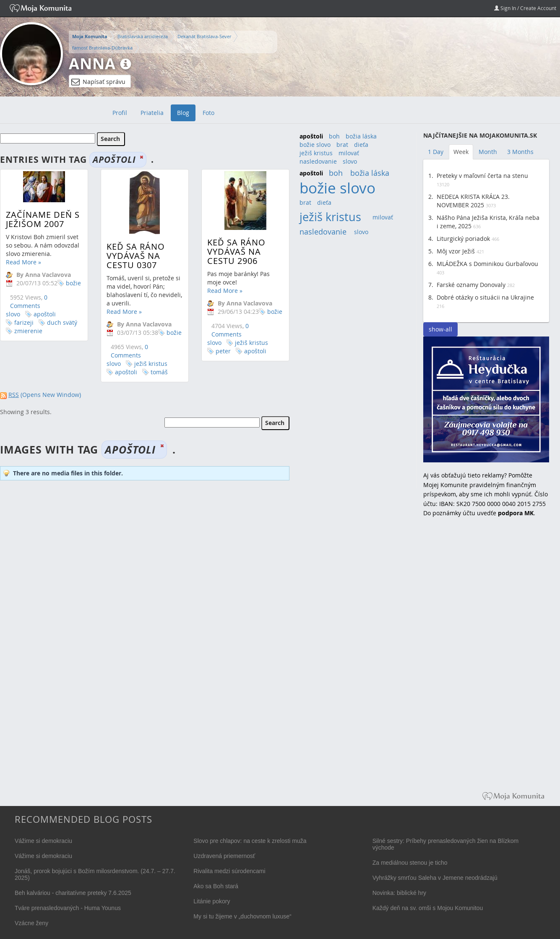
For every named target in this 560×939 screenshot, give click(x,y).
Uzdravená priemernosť (224, 856)
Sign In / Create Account (525, 8)
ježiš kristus (149, 364)
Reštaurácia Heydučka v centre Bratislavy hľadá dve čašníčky (486, 399)
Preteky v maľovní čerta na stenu (482, 176)
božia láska (361, 136)
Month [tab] (488, 152)
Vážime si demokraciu (43, 841)
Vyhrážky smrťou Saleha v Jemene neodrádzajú (435, 878)
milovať (349, 153)
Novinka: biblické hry (399, 893)
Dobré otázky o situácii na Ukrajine (485, 297)
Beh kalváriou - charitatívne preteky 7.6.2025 (73, 893)
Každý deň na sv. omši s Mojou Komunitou (428, 908)
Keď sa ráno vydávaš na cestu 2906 (232, 252)
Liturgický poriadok (463, 239)
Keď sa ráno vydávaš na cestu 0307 (134, 256)
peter (219, 351)
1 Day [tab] (436, 152)
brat (342, 145)
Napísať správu (98, 82)
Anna (92, 64)
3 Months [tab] (520, 152)
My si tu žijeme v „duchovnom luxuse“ (242, 916)
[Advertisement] (486, 660)
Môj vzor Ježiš (456, 251)
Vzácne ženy (31, 923)
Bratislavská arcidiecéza (143, 36)
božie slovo (315, 145)
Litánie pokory (212, 901)
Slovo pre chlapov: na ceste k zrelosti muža (250, 841)
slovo (350, 161)
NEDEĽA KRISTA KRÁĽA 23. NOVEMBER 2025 (473, 201)
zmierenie (28, 331)
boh (334, 136)
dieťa (361, 145)
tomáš (157, 372)
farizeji (24, 322)
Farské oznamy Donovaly (471, 285)
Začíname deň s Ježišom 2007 (43, 219)
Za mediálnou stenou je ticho (410, 863)
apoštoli (45, 314)
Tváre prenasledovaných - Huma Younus (68, 908)
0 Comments (29, 301)
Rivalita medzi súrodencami (229, 871)
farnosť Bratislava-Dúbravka (102, 48)
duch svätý (62, 322)
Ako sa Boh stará (216, 886)
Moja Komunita (90, 37)
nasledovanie (318, 161)
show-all (440, 329)
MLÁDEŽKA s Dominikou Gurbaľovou (487, 264)
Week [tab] (461, 152)
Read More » (23, 262)
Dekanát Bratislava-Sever (204, 36)
